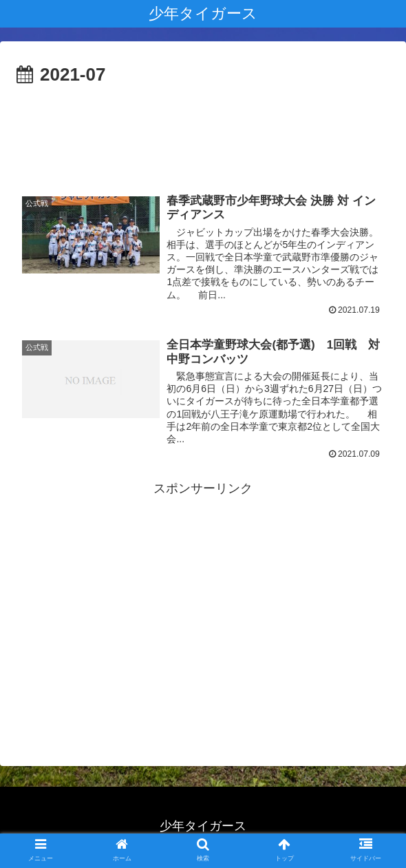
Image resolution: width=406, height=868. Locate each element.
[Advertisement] (203, 132)
